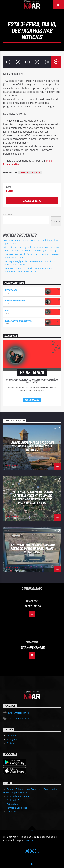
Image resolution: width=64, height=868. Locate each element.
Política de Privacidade (18, 796)
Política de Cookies (16, 800)
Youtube (11, 743)
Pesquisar (8, 215)
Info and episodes (32, 400)
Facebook (11, 736)
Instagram (12, 739)
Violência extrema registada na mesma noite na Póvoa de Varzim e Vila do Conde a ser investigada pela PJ (33, 497)
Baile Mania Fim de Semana (18, 321)
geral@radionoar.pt (19, 718)
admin (9, 191)
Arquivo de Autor (32, 201)
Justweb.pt (30, 841)
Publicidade (13, 804)
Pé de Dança (11, 290)
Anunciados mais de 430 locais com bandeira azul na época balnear (33, 446)
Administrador (12, 465)
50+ (7, 310)
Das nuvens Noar (33, 647)
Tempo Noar (33, 606)
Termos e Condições (17, 808)
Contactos (12, 812)
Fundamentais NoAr (15, 300)
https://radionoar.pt (18, 713)
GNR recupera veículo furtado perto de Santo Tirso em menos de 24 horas (33, 548)
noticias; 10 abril (30, 173)
